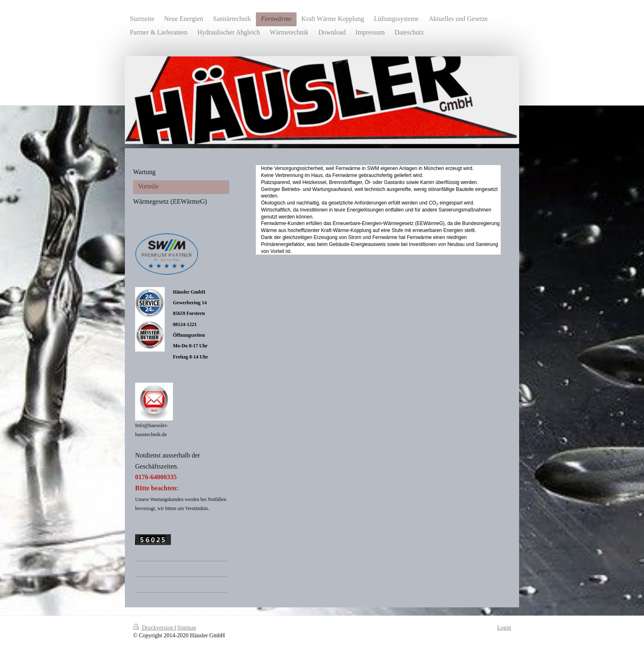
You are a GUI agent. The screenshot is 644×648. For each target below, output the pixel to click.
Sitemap (187, 628)
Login (504, 628)
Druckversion (154, 628)
